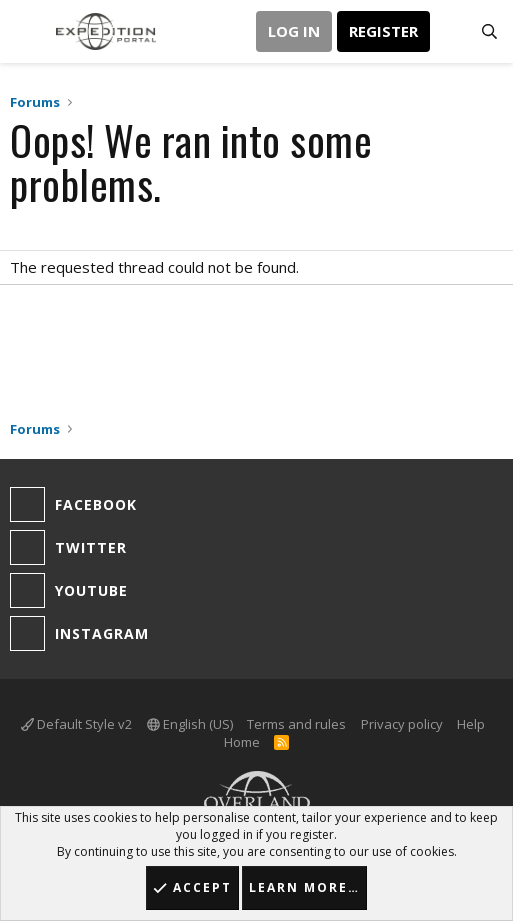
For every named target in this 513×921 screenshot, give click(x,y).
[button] (27, 31)
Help (471, 724)
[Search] (489, 32)
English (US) (190, 724)
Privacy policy (402, 724)
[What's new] (449, 32)
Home (242, 742)
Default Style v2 (76, 724)
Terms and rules (296, 724)
